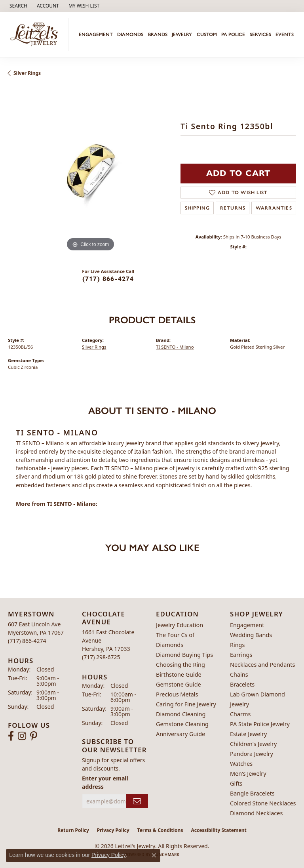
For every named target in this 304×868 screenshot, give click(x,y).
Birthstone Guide (179, 674)
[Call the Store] (27, 641)
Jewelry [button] (182, 34)
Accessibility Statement (218, 830)
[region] (90, 171)
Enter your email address (105, 782)
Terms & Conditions (160, 830)
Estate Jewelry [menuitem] (248, 734)
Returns (233, 208)
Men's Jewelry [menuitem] (248, 774)
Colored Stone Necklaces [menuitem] (263, 803)
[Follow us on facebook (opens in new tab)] (11, 736)
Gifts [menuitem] (236, 783)
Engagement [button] (96, 34)
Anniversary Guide (180, 734)
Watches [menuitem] (241, 764)
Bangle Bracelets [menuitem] (252, 793)
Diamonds (130, 34)
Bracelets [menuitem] (242, 684)
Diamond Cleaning (181, 714)
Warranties (274, 208)
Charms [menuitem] (240, 714)
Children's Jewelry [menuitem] (253, 744)
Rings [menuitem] (237, 645)
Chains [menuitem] (239, 674)
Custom (207, 34)
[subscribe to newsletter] (137, 801)
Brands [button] (158, 34)
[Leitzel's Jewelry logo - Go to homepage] (36, 34)
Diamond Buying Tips (184, 655)
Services (260, 34)
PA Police (233, 34)
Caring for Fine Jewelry (186, 704)
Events (285, 34)
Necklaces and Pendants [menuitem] (262, 665)
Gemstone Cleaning (182, 724)
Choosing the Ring (180, 665)
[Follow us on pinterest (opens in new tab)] (34, 736)
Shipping (198, 208)
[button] (18, 6)
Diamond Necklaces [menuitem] (256, 813)
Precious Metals (177, 694)
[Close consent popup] (154, 855)
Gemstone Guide (179, 684)
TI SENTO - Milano (175, 347)
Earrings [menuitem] (241, 655)
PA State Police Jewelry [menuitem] (260, 724)
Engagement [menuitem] (247, 625)
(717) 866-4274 (108, 279)
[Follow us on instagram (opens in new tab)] (22, 736)
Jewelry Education (180, 625)
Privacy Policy (113, 830)
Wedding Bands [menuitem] (251, 635)
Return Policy (73, 830)
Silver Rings (27, 73)
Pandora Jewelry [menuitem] (252, 754)
